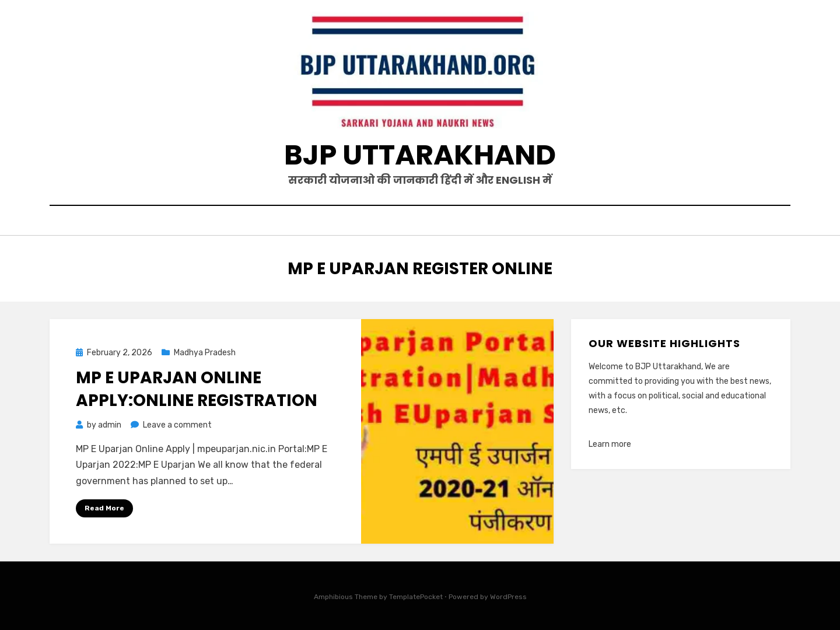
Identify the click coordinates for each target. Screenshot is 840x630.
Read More (104, 508)
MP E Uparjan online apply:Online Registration (197, 389)
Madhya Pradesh (205, 353)
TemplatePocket (416, 597)
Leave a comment (177, 425)
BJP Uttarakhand (420, 155)
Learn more (610, 444)
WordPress (508, 597)
